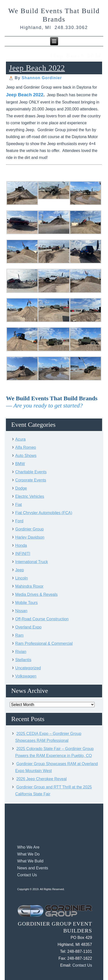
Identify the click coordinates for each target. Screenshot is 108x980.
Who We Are (28, 847)
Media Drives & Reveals (36, 594)
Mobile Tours (26, 603)
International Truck (32, 562)
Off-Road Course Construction (42, 619)
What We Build (30, 861)
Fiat (18, 505)
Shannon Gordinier (42, 78)
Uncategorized (28, 668)
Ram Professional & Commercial (44, 643)
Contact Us (27, 875)
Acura (20, 439)
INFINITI (23, 554)
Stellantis (23, 660)
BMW (20, 464)
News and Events (33, 868)
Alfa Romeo (26, 447)
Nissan (21, 611)
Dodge (21, 488)
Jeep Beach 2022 (37, 68)
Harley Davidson (30, 537)
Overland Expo (28, 627)
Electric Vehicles (30, 496)
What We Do (28, 854)
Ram (19, 635)
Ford (19, 521)
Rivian (21, 652)
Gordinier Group (29, 529)
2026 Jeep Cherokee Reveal (42, 779)
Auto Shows (26, 456)
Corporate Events (31, 480)
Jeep (19, 570)
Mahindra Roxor (29, 586)
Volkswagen (26, 676)
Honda (21, 545)
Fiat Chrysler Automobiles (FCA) (44, 513)
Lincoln (21, 578)
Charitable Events (31, 472)
